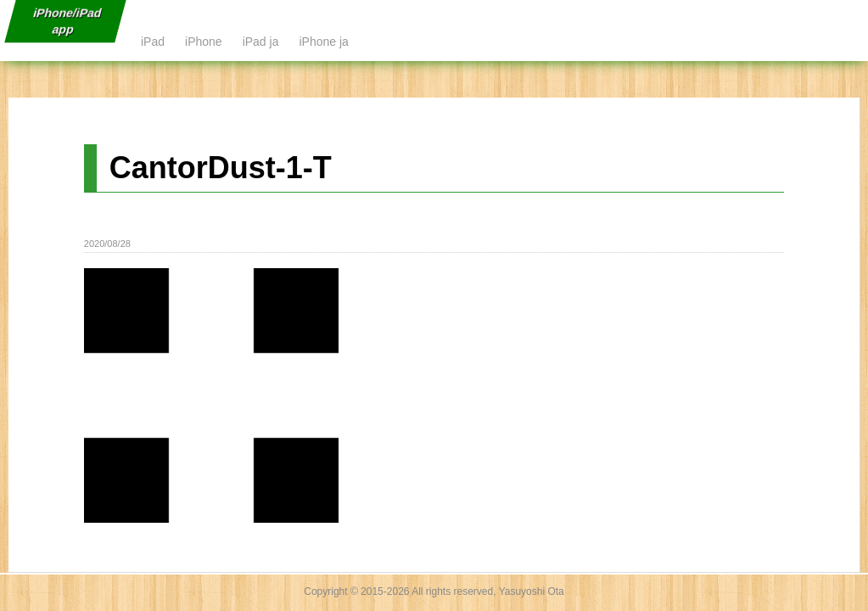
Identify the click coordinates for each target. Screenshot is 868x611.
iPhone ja (323, 42)
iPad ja (261, 42)
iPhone (204, 42)
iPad (153, 42)
